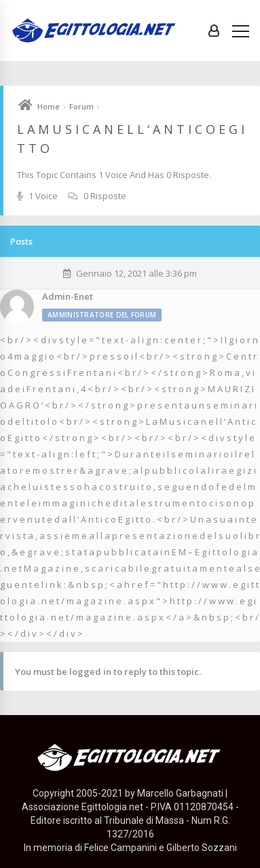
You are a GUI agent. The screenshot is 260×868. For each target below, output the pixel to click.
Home (49, 106)
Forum (81, 106)
